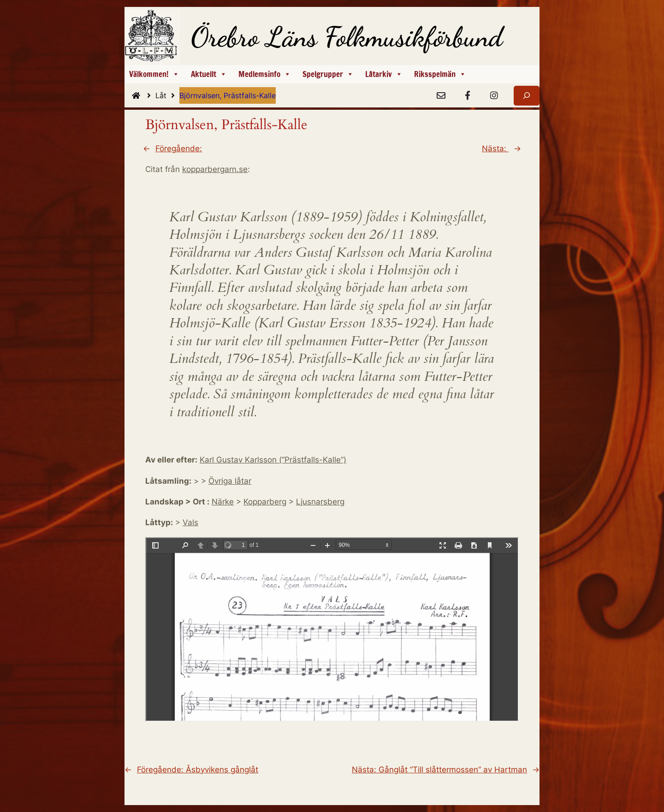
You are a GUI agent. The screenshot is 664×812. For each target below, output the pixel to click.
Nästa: (495, 148)
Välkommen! (154, 74)
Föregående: (179, 148)
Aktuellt (209, 74)
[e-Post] (441, 96)
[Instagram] (494, 96)
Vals (190, 522)
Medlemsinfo (265, 74)
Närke (223, 502)
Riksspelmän (440, 74)
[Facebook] (468, 96)
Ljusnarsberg (320, 502)
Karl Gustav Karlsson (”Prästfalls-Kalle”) (273, 460)
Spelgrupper (328, 74)
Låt (167, 95)
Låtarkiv (384, 74)
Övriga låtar (230, 481)
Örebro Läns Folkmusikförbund (347, 37)
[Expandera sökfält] (527, 96)
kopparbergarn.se (215, 169)
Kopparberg (265, 502)
